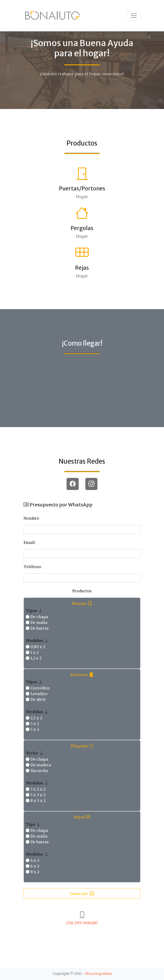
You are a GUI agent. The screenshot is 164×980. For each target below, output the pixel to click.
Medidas (37, 640)
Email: (30, 542)
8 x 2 (35, 872)
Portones (82, 674)
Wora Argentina (98, 974)
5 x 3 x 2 (38, 795)
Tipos (34, 610)
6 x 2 (35, 866)
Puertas (82, 603)
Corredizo (40, 688)
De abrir (38, 699)
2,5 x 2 (36, 718)
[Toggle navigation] (134, 16)
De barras (40, 628)
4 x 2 (35, 860)
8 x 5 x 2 (38, 801)
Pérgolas (82, 746)
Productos (82, 591)
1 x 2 (34, 652)
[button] (73, 484)
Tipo (33, 824)
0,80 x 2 (38, 647)
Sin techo (39, 771)
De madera (41, 765)
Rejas (82, 817)
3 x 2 (35, 724)
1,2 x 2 (36, 658)
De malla (39, 622)
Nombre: (32, 518)
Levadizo (39, 694)
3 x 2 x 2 (38, 789)
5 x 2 (35, 729)
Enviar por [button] (82, 893)
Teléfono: (33, 567)
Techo (35, 753)
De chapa (39, 617)
